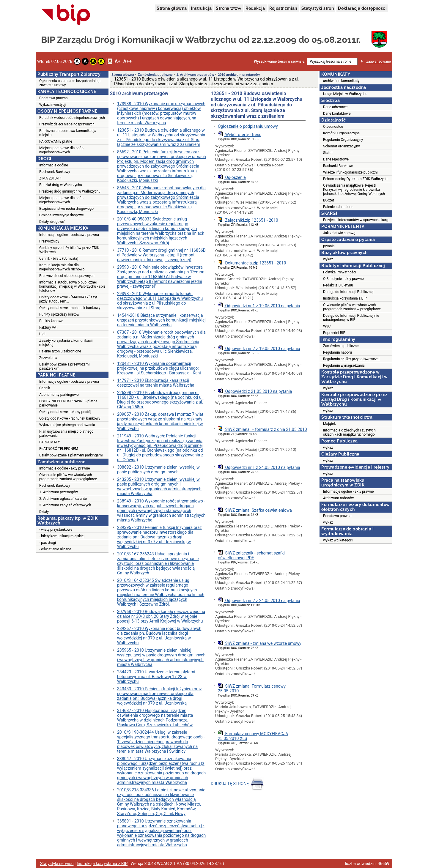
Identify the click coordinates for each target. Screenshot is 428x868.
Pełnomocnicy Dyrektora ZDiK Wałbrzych (355, 179)
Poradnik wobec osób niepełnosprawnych (72, 118)
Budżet (329, 200)
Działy (44, 512)
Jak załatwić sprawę (339, 233)
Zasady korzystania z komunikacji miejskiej (66, 343)
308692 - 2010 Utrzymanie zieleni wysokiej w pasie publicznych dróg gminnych (158, 470)
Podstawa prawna (53, 98)
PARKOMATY (50, 442)
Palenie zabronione (338, 207)
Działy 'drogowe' (52, 222)
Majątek (329, 424)
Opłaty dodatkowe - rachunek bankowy (70, 308)
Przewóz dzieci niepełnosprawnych (67, 124)
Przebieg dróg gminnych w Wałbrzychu (70, 191)
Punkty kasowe (51, 321)
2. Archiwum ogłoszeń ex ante (63, 499)
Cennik (45, 388)
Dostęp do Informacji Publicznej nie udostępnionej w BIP (351, 318)
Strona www (229, 8)
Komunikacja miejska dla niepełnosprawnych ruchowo (62, 267)
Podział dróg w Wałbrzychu (61, 185)
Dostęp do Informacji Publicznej (348, 292)
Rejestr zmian (283, 8)
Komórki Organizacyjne (341, 133)
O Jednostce (333, 127)
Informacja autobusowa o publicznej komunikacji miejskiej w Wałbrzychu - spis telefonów (72, 286)
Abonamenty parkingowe (59, 395)
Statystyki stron (318, 8)
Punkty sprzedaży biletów (59, 314)
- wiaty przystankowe (56, 530)
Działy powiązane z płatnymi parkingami (71, 455)
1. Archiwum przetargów (59, 492)
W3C (327, 326)
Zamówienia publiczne (155, 75)
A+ (117, 61)
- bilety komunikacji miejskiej (62, 536)
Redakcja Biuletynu (338, 285)
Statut (328, 153)
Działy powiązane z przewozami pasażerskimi (64, 366)
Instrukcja (201, 8)
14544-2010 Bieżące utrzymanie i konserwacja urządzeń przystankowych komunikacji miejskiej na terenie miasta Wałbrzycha (161, 320)
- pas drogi (48, 543)
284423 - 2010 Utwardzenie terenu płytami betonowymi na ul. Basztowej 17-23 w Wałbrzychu (156, 677)
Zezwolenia (48, 358)
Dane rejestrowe (336, 159)
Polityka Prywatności (340, 272)
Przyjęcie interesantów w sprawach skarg (356, 220)
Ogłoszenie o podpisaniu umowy (248, 126)
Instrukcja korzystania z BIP (345, 298)
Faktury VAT (49, 327)
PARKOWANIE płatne (56, 141)
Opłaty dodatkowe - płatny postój (65, 412)
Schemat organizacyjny (342, 146)
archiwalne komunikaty (341, 81)
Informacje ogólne (54, 165)
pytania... (330, 246)
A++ (128, 61)
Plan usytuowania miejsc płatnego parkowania (66, 434)
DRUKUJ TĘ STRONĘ (238, 784)
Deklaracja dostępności (362, 8)
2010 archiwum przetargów (239, 75)
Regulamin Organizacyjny (343, 140)
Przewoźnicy (49, 241)
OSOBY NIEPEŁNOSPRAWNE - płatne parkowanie (68, 403)
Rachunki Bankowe (338, 166)
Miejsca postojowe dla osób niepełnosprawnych (61, 150)
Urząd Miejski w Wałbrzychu (345, 94)
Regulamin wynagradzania (344, 366)
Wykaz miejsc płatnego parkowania (67, 425)
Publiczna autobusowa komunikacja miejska (68, 133)
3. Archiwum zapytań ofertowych (65, 505)
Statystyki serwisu (57, 864)
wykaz (328, 259)
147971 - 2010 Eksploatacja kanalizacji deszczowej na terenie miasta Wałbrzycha (156, 383)
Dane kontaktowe (337, 114)
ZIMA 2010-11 (51, 178)
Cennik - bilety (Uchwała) (59, 259)
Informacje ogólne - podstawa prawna (69, 235)
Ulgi (42, 334)
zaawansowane (379, 62)
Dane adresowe (335, 107)
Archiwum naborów (338, 498)
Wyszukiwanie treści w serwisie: (280, 62)
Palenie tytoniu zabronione (60, 351)
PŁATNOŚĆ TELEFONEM (59, 449)
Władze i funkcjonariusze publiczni (350, 172)
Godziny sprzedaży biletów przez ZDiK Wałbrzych (69, 250)
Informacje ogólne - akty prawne (64, 468)
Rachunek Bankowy (55, 172)
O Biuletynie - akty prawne (343, 279)
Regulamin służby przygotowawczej (351, 359)
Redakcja (255, 8)
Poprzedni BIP (334, 333)
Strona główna (172, 8)
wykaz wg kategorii (338, 540)
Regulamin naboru (337, 352)
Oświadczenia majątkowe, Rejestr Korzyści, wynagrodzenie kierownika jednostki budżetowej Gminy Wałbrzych (354, 190)
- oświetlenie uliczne (55, 549)
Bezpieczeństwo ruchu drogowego (66, 209)
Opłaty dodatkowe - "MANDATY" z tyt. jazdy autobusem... (69, 299)
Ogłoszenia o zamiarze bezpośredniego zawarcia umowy (70, 83)
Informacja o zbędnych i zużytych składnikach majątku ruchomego (349, 432)
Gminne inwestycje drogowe (62, 215)
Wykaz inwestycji (53, 105)
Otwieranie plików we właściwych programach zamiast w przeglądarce (68, 477)
